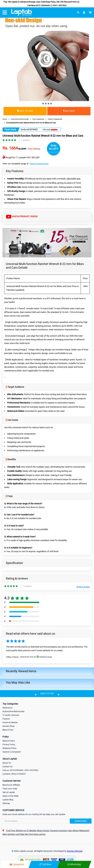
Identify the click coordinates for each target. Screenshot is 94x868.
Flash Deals (10, 129)
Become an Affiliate (11, 785)
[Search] (47, 821)
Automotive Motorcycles (13, 711)
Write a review (83, 587)
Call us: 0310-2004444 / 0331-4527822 (20, 770)
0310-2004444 (43, 6)
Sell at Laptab (9, 792)
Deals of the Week (11, 796)
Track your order (10, 789)
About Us (7, 763)
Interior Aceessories (39, 164)
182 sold (46, 130)
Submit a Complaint (12, 752)
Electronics (7, 708)
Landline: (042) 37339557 (14, 774)
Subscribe (81, 821)
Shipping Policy (10, 748)
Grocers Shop (9, 726)
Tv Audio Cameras (11, 715)
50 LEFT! (54, 149)
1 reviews (26, 140)
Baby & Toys (8, 730)
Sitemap (6, 803)
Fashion (6, 719)
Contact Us (8, 767)
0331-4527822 (58, 6)
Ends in (25, 129)
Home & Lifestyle (10, 722)
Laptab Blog (8, 800)
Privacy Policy (9, 745)
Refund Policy (9, 741)
